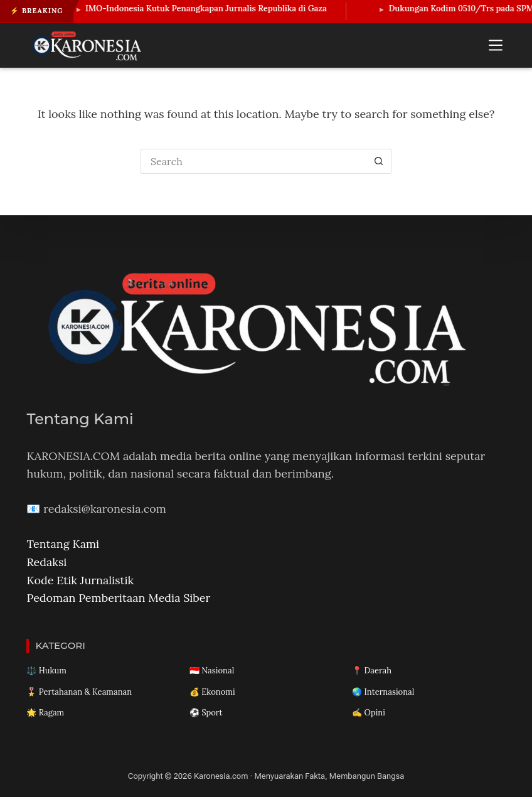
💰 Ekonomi (212, 692)
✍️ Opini (369, 713)
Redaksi (46, 562)
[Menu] (496, 45)
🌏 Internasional (383, 692)
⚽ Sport (206, 713)
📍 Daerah (372, 671)
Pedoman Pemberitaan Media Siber (118, 598)
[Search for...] (253, 161)
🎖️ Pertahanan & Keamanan (79, 692)
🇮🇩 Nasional (212, 671)
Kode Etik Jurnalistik (80, 580)
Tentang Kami (63, 544)
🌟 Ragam (45, 713)
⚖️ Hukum (46, 671)
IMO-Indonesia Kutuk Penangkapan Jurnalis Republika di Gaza (211, 8)
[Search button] (379, 161)
